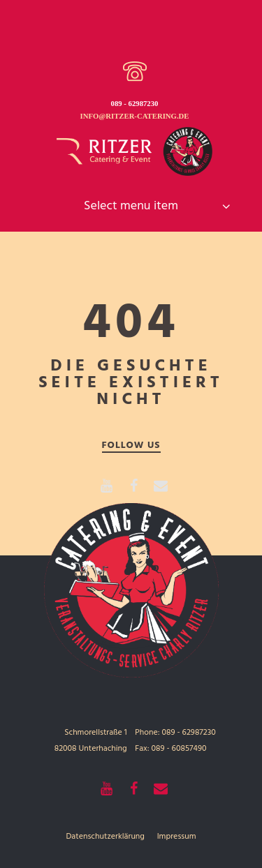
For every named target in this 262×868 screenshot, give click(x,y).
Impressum (177, 837)
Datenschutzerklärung (105, 837)
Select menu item (131, 206)
